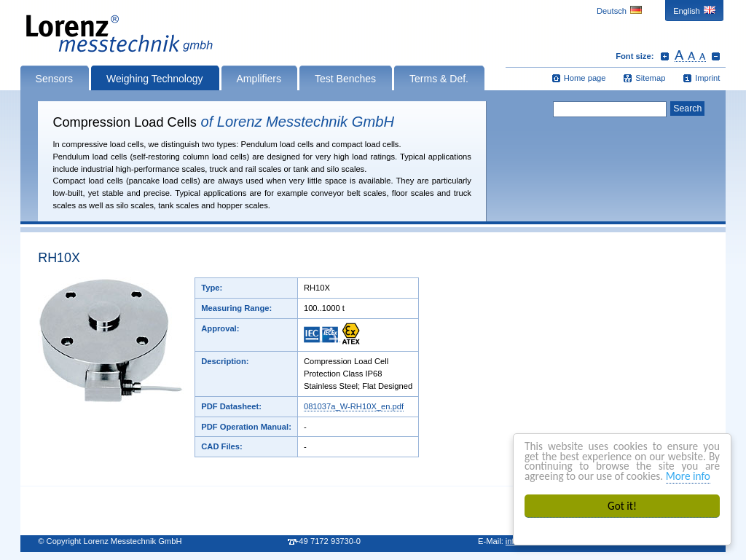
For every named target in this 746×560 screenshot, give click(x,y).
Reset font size (690, 56)
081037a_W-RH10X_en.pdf (354, 406)
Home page (585, 78)
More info (688, 476)
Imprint (707, 78)
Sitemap (650, 78)
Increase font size (665, 56)
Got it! (622, 506)
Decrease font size (716, 56)
